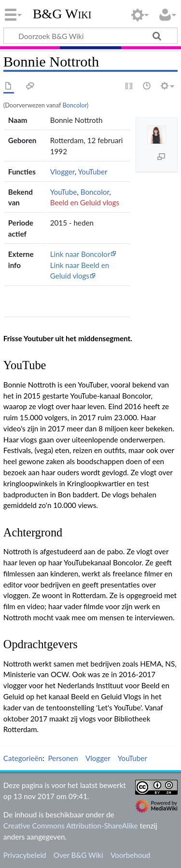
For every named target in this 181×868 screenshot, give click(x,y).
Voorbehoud (130, 855)
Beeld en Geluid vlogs (85, 202)
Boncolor (74, 105)
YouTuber (92, 172)
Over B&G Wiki (78, 855)
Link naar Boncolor (80, 254)
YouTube (64, 192)
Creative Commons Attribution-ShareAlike (71, 826)
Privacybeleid (25, 855)
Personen (63, 758)
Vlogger (63, 172)
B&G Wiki (62, 14)
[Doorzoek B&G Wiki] (90, 36)
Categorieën (23, 758)
